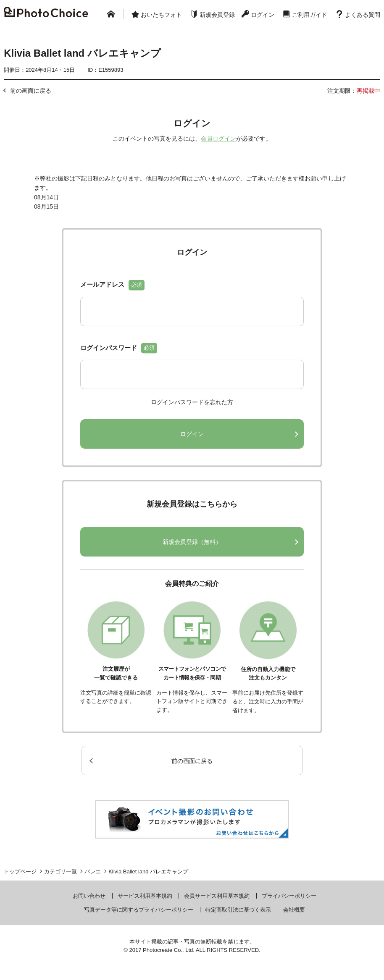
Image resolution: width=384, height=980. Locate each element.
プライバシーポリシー (289, 896)
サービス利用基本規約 (145, 896)
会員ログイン (218, 139)
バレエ (93, 872)
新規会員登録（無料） (192, 542)
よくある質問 (363, 15)
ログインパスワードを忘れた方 (192, 402)
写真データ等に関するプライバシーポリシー (139, 910)
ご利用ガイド (310, 15)
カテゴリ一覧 (60, 872)
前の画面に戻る (31, 91)
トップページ (20, 872)
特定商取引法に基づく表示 (238, 910)
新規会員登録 (217, 15)
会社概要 (294, 910)
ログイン (263, 15)
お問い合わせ (89, 896)
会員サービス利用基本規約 (217, 896)
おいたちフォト (161, 15)
